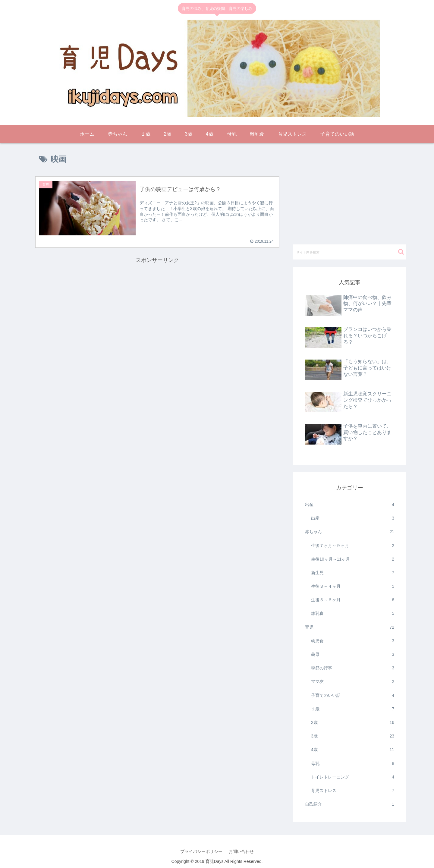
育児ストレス (353, 791)
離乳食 (353, 613)
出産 (350, 505)
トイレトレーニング (353, 777)
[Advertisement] (157, 307)
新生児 (353, 573)
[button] (401, 252)
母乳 (353, 764)
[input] (350, 252)
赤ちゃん (350, 532)
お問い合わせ (241, 851)
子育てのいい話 (353, 695)
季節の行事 (353, 668)
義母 (353, 654)
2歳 (353, 723)
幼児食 (353, 641)
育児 (350, 627)
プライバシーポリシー (201, 851)
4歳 (353, 750)
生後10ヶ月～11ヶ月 (353, 559)
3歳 (353, 736)
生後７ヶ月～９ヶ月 (353, 546)
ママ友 (353, 682)
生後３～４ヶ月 (353, 586)
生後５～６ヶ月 (353, 600)
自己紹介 (350, 804)
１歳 (353, 709)
